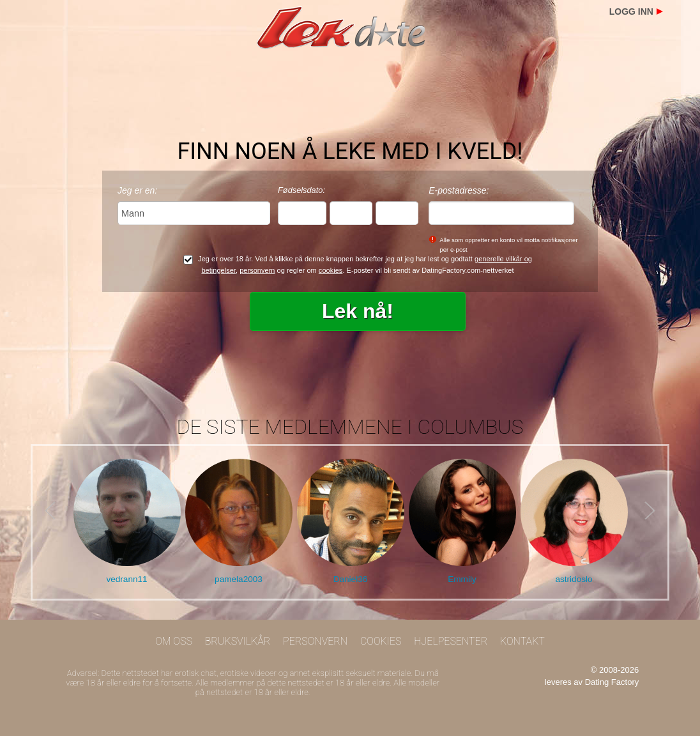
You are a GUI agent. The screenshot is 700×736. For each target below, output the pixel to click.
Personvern (315, 641)
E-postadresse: (459, 190)
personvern (257, 270)
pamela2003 (239, 579)
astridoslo (574, 579)
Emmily (462, 579)
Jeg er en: (137, 190)
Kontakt (522, 641)
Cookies (381, 641)
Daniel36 (351, 579)
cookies (331, 270)
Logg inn (631, 11)
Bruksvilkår (238, 641)
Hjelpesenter (451, 641)
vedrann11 (126, 579)
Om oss (174, 641)
